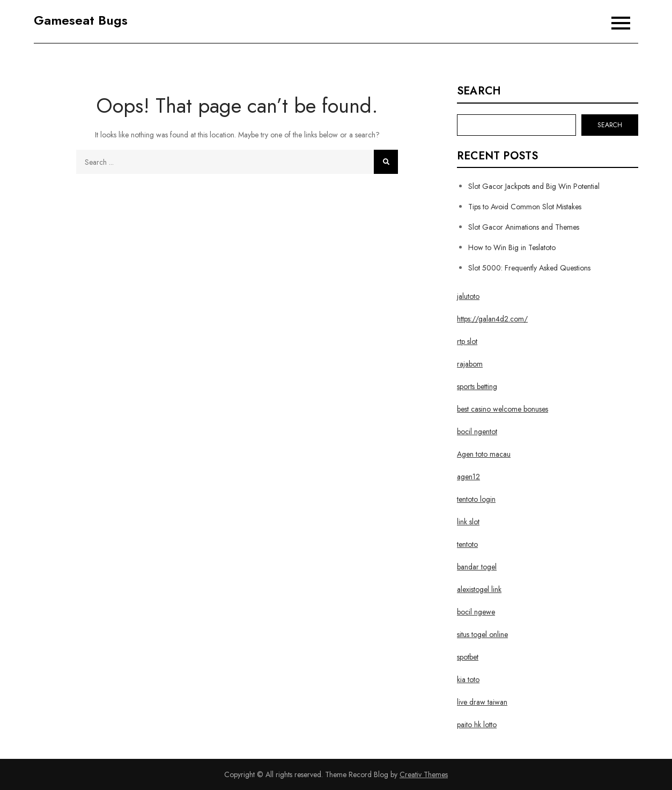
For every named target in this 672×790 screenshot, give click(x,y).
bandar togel (477, 567)
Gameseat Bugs (81, 20)
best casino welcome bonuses (503, 409)
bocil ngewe (476, 612)
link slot (468, 522)
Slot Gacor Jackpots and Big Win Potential (534, 186)
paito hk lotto (477, 725)
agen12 (468, 477)
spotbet (468, 657)
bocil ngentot (477, 431)
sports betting (477, 386)
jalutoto (468, 296)
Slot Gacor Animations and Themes (524, 227)
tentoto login (476, 499)
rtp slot (467, 341)
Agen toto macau (484, 454)
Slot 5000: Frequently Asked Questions (529, 268)
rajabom (470, 364)
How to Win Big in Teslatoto (512, 247)
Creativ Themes (424, 774)
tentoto (467, 544)
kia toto (468, 679)
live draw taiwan (482, 702)
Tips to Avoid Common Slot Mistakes (525, 207)
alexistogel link (479, 589)
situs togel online (482, 634)
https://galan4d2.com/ (492, 319)
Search (479, 91)
